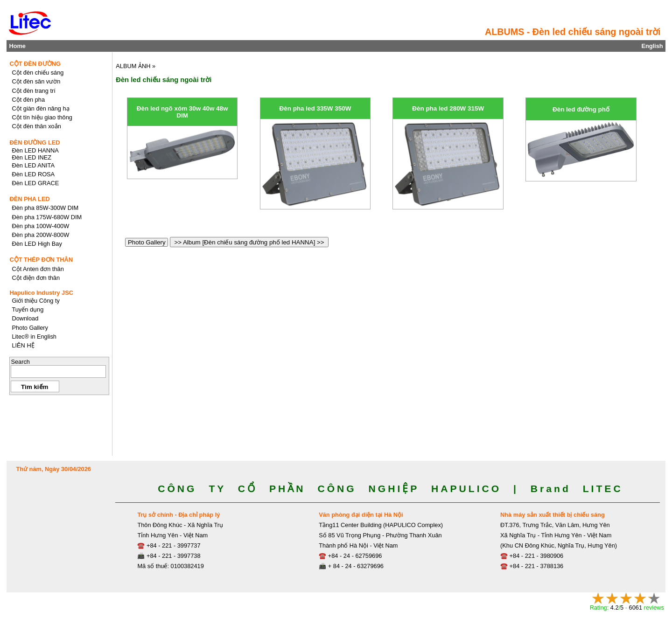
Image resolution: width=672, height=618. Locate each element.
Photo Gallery (147, 242)
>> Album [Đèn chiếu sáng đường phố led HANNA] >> (249, 242)
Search (20, 362)
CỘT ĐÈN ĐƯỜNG (35, 64)
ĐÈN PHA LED (29, 199)
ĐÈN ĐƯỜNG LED (35, 142)
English (652, 46)
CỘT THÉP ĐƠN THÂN (41, 260)
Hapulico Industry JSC (41, 293)
